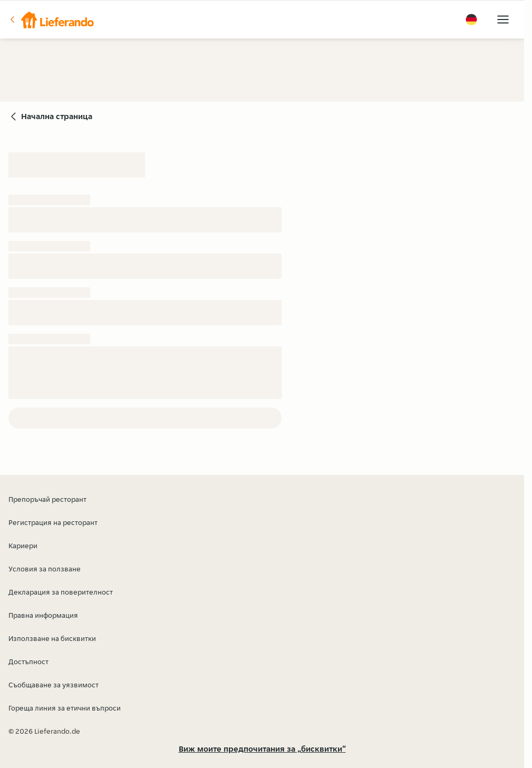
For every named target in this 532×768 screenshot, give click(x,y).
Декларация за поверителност (61, 592)
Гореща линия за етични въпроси (65, 708)
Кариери (23, 546)
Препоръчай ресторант (47, 499)
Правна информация (43, 615)
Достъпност (28, 662)
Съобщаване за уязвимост (54, 685)
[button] (51, 20)
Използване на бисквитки (52, 638)
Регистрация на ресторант (53, 522)
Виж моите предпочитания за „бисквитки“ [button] (262, 749)
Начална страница (57, 116)
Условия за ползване (45, 569)
